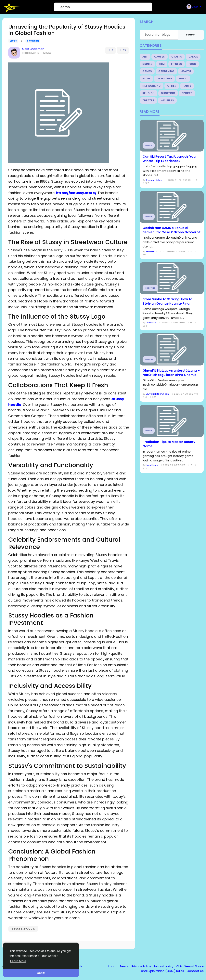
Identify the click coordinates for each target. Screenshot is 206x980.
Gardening (166, 71)
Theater (148, 100)
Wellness (167, 100)
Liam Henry (152, 465)
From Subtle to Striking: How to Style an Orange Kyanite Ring (167, 301)
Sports (187, 93)
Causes (160, 57)
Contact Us (195, 971)
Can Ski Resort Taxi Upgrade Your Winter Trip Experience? (170, 159)
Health (186, 71)
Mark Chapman (33, 49)
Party (187, 86)
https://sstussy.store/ (76, 193)
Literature (164, 79)
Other (172, 86)
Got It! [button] (41, 973)
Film (162, 64)
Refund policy (164, 966)
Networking (152, 86)
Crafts (177, 57)
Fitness (177, 64)
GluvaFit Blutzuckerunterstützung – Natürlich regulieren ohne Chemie (171, 373)
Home (146, 79)
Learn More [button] (18, 961)
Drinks (147, 64)
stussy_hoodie (23, 929)
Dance (193, 57)
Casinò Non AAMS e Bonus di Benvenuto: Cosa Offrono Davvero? (172, 230)
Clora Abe (151, 323)
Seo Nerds (151, 251)
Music (183, 79)
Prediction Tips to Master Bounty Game (169, 444)
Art (145, 57)
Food (192, 64)
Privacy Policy (142, 966)
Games (147, 71)
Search (191, 35)
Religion (148, 93)
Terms (125, 966)
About (113, 966)
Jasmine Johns (154, 180)
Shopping (33, 41)
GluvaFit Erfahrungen (157, 394)
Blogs (13, 41)
